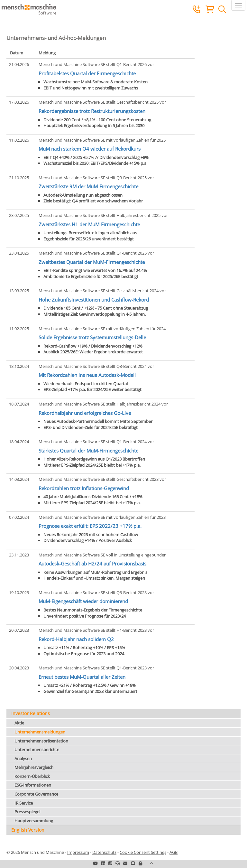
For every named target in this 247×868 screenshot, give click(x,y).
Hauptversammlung (34, 821)
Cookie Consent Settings (143, 852)
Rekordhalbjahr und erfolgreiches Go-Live (85, 413)
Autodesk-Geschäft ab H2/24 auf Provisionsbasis (92, 564)
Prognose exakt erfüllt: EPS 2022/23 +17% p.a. (90, 526)
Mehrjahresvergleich (34, 767)
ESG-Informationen (33, 785)
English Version (28, 830)
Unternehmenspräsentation (41, 741)
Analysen (23, 759)
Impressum (78, 852)
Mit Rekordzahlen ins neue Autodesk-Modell (87, 375)
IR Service (24, 803)
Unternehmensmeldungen (40, 732)
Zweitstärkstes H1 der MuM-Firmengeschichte (89, 224)
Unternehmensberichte (37, 750)
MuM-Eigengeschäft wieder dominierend (83, 601)
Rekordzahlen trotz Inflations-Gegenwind (84, 488)
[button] (140, 863)
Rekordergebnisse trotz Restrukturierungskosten (92, 111)
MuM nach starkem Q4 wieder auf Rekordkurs (90, 149)
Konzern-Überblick (32, 776)
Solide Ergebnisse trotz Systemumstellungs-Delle (92, 337)
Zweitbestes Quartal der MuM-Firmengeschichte (92, 262)
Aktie (19, 723)
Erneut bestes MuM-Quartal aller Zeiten (82, 677)
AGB (174, 852)
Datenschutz (104, 852)
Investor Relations (31, 713)
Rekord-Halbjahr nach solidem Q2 (76, 639)
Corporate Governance (36, 794)
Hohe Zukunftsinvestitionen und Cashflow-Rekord (94, 300)
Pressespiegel (27, 812)
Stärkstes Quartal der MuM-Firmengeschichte (88, 451)
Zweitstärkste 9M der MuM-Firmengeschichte (88, 186)
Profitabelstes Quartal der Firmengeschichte (87, 73)
